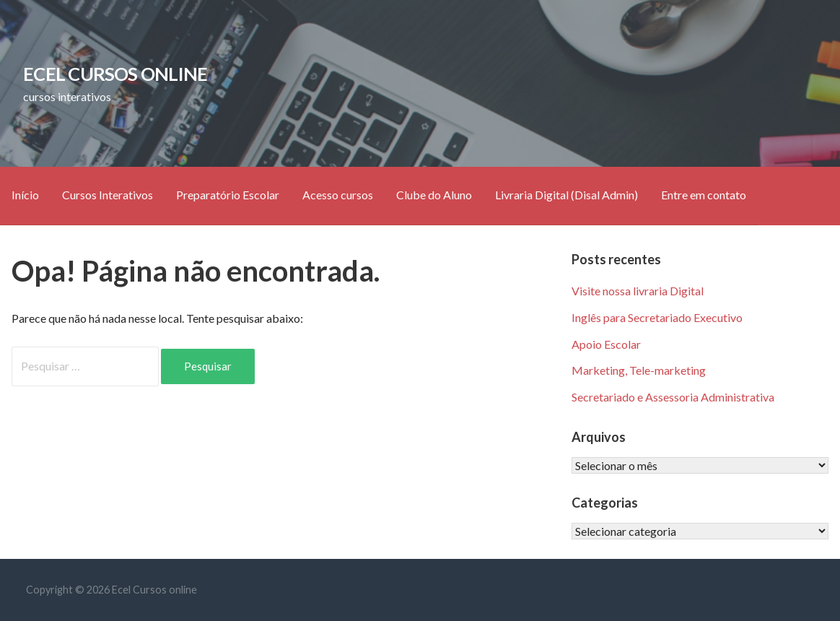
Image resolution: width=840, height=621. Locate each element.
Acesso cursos (338, 195)
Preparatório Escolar (228, 195)
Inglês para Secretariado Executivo (657, 317)
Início (25, 195)
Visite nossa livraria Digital (638, 291)
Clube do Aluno (434, 195)
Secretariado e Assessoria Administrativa (673, 397)
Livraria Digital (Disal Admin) (566, 195)
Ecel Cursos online (115, 74)
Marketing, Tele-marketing (639, 370)
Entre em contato (704, 195)
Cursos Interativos (108, 195)
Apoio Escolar (606, 344)
